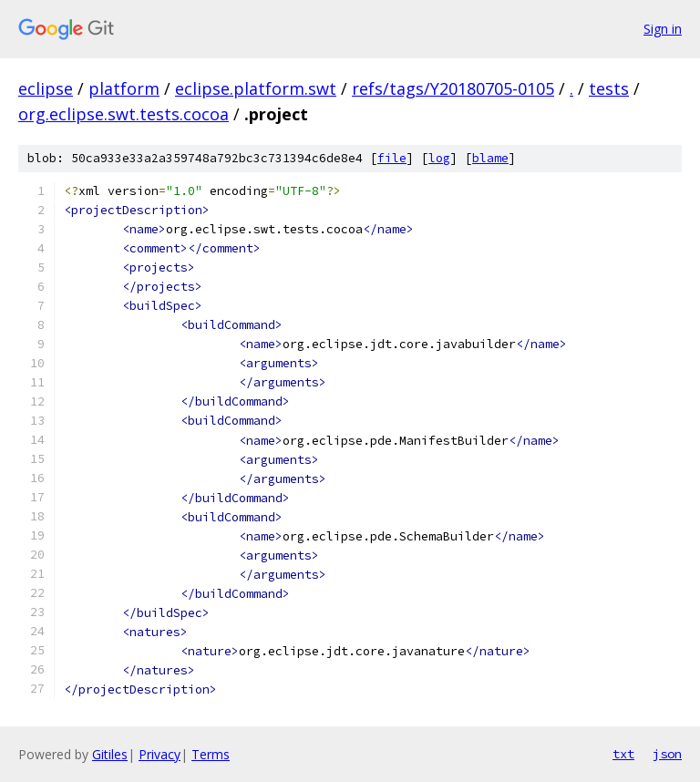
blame (490, 158)
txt (623, 754)
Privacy (160, 754)
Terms (211, 754)
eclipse (46, 88)
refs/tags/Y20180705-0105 (453, 88)
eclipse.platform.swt (256, 88)
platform (124, 88)
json (667, 754)
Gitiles (110, 754)
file (392, 158)
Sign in (663, 29)
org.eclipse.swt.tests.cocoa (124, 114)
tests (609, 88)
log (439, 158)
